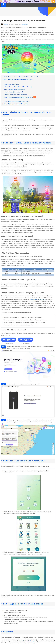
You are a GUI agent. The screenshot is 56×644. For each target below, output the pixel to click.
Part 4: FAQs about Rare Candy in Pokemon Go (16, 104)
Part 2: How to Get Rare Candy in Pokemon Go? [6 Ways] (18, 80)
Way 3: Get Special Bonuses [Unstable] (15, 89)
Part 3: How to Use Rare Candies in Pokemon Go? (17, 101)
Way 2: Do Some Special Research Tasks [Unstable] (19, 87)
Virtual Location (25, 24)
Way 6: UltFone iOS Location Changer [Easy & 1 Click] (19, 97)
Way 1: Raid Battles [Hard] (12, 84)
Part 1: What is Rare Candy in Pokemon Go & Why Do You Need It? (21, 77)
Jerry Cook (4, 24)
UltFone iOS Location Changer (38, 300)
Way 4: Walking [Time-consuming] (14, 92)
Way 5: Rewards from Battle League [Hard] (16, 95)
